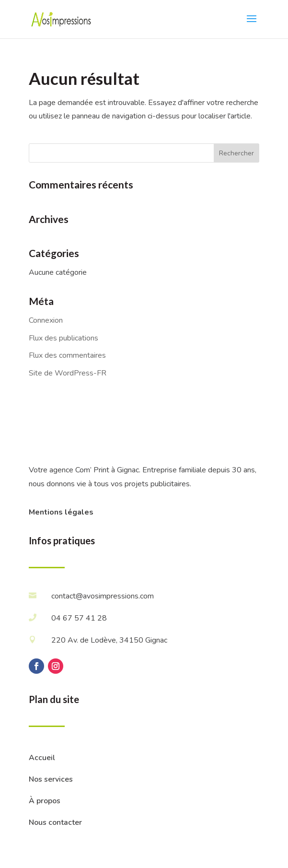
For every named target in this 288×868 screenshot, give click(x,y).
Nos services (51, 779)
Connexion (46, 320)
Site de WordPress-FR (68, 373)
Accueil (42, 758)
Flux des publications (63, 338)
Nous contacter (55, 822)
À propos (45, 801)
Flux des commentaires (67, 355)
